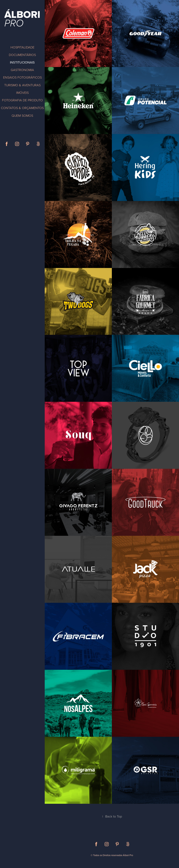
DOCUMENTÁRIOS (22, 55)
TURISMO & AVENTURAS (22, 85)
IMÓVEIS (22, 93)
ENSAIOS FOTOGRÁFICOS (22, 77)
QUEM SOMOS (22, 115)
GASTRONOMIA (22, 70)
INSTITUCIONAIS (22, 62)
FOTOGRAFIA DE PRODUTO (22, 100)
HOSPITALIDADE (22, 47)
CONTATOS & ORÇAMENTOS (22, 108)
